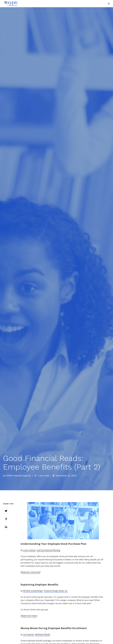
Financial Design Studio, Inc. (56, 591)
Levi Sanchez (29, 634)
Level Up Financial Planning (48, 550)
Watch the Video (29, 616)
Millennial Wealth (43, 634)
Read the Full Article (31, 572)
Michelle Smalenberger (33, 591)
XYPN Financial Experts (18, 476)
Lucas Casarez (29, 550)
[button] (109, 4)
